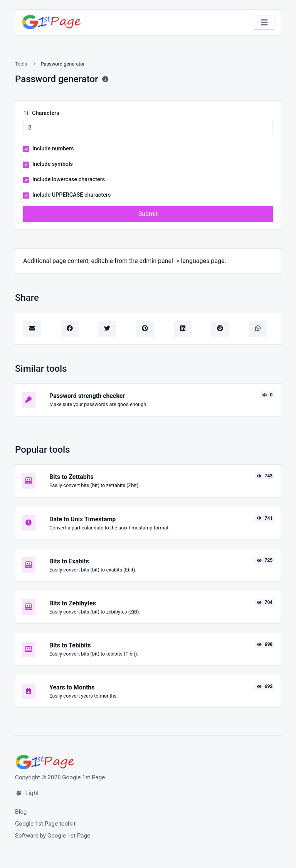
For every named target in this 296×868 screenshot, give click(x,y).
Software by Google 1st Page (53, 836)
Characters (41, 113)
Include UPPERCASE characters (71, 195)
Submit (148, 214)
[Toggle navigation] (264, 23)
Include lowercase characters (69, 179)
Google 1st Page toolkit (45, 824)
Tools (21, 64)
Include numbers (53, 149)
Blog (21, 812)
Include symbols (53, 164)
